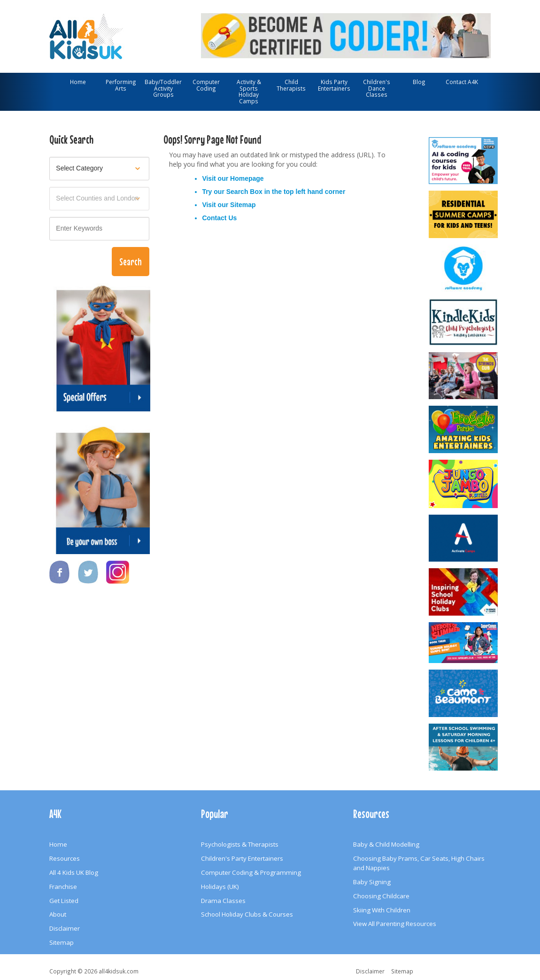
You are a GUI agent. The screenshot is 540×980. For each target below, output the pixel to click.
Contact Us (219, 218)
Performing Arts (121, 85)
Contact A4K (462, 82)
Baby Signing (372, 882)
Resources (65, 858)
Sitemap (243, 205)
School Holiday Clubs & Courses (247, 914)
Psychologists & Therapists (240, 844)
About (58, 914)
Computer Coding (206, 85)
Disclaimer (65, 928)
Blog (419, 82)
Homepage (247, 178)
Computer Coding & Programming (251, 872)
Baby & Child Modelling (386, 844)
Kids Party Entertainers (334, 85)
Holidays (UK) (220, 887)
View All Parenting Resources (395, 924)
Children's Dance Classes (377, 88)
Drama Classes (223, 901)
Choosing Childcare (381, 896)
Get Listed (64, 901)
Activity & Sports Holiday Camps (249, 91)
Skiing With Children (382, 910)
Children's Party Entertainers (242, 858)
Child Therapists (291, 85)
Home (78, 82)
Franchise (63, 887)
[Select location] (99, 199)
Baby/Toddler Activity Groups (163, 88)
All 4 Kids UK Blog (74, 872)
